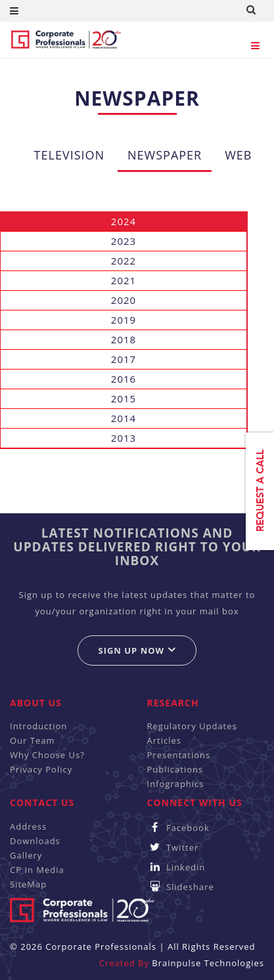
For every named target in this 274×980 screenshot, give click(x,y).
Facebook (178, 828)
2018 (124, 339)
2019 (124, 320)
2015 (124, 398)
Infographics (176, 784)
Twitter (173, 847)
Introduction (38, 726)
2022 (124, 261)
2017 (124, 359)
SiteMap (28, 884)
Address (28, 826)
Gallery (26, 855)
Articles (164, 740)
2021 (124, 280)
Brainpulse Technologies (208, 963)
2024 (124, 221)
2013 (124, 438)
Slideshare (181, 887)
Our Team (33, 740)
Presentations (179, 755)
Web (238, 155)
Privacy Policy (41, 769)
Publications (175, 769)
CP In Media (37, 870)
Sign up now (137, 650)
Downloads (35, 841)
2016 (124, 379)
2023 (124, 241)
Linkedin (176, 867)
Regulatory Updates (192, 726)
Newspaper (165, 155)
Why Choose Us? (47, 755)
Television (70, 155)
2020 (124, 300)
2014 (124, 418)
